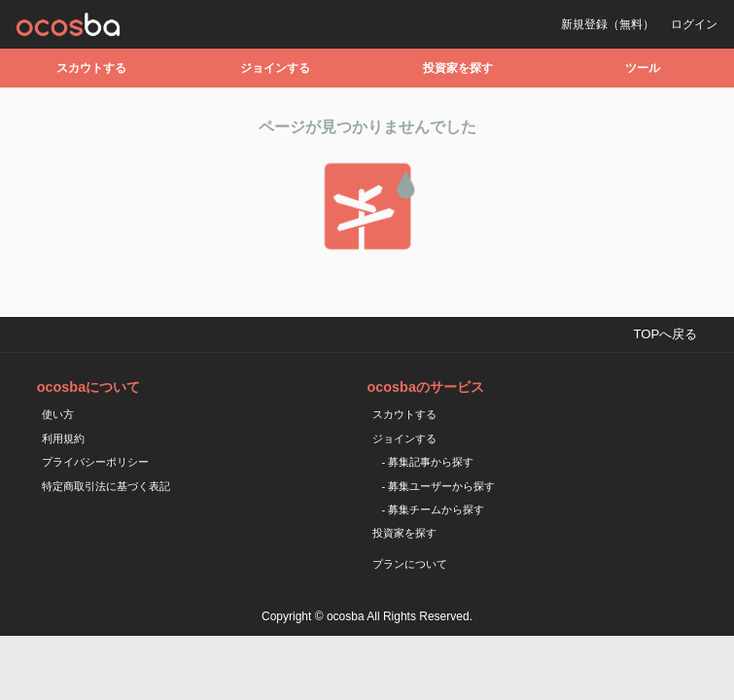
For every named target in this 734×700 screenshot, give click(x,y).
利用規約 (63, 438)
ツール (643, 68)
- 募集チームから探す (434, 509)
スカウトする (91, 68)
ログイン (694, 24)
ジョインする (275, 68)
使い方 (58, 414)
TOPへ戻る (665, 334)
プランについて (410, 564)
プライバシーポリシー (95, 462)
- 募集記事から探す (428, 462)
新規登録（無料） (608, 24)
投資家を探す (458, 68)
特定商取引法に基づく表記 (106, 486)
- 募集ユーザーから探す (439, 486)
